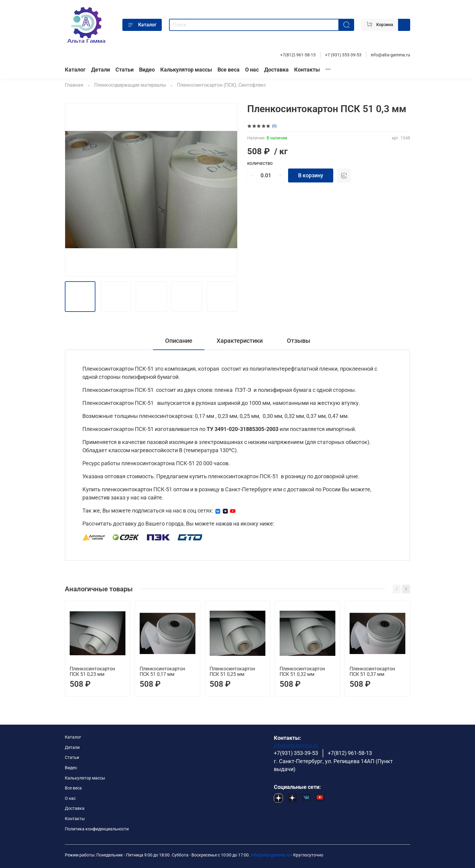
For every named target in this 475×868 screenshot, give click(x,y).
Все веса (229, 70)
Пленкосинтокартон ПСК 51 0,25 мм (232, 671)
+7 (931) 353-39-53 (343, 55)
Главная (74, 85)
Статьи (125, 70)
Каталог (142, 25)
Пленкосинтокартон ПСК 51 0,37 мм (372, 671)
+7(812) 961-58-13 (298, 55)
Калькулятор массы (186, 70)
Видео (147, 70)
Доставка (276, 70)
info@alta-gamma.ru (390, 55)
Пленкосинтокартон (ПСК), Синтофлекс (221, 85)
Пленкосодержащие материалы (130, 85)
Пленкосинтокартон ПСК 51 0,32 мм (302, 671)
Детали (101, 70)
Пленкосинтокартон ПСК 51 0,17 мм (162, 671)
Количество (260, 164)
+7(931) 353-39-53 (296, 753)
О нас (252, 70)
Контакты (307, 70)
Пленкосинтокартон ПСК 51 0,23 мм (92, 671)
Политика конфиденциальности (97, 829)
